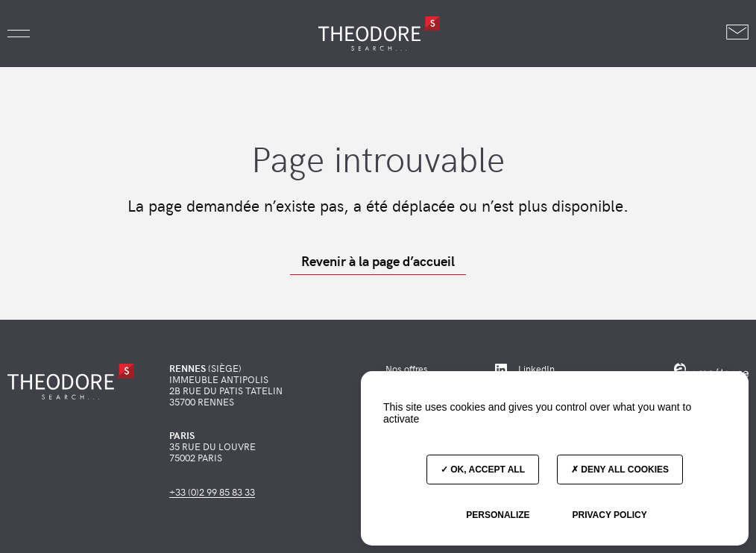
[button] (19, 34)
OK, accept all (483, 470)
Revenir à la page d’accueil (378, 261)
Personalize (498, 515)
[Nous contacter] (737, 33)
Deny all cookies (620, 470)
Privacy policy (609, 515)
